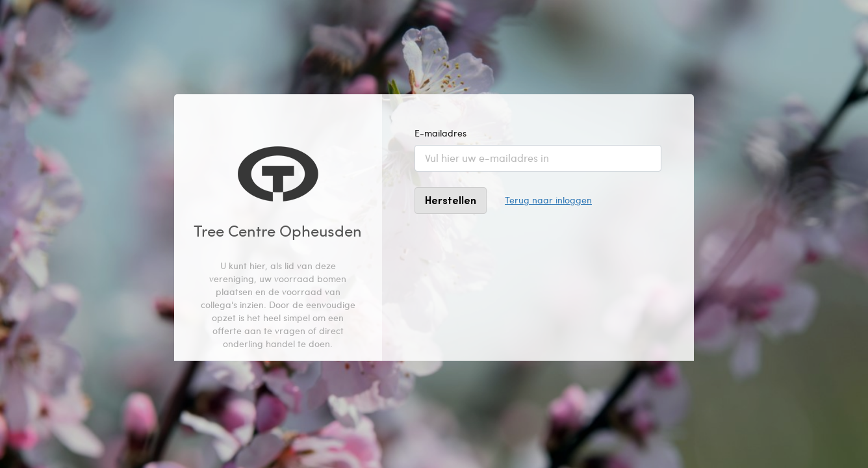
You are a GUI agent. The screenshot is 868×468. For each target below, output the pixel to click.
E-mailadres (440, 133)
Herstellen (451, 200)
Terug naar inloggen (548, 200)
